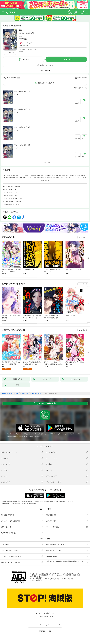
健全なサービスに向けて (55, 550)
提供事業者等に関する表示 (56, 544)
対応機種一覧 (51, 515)
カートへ (25, 59)
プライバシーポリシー (9, 550)
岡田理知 (29, 33)
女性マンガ (14, 193)
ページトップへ (45, 625)
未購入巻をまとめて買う (47, 83)
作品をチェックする (47, 65)
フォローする (33, 33)
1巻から (77, 88)
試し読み (12, 53)
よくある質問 (51, 521)
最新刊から (84, 88)
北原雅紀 (22, 33)
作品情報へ (44, 70)
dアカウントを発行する (45, 613)
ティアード (14, 196)
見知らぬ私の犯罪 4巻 (22, 145)
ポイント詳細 (24, 45)
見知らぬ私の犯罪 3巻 (22, 127)
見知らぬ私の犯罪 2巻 (22, 109)
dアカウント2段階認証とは (11, 556)
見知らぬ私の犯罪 (16, 199)
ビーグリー (13, 190)
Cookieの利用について (54, 556)
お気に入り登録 (82, 78)
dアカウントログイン (9, 533)
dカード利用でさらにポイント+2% (28, 49)
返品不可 (21, 52)
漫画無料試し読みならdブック (10, 394)
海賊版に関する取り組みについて (13, 562)
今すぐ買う (68, 59)
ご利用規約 (5, 544)
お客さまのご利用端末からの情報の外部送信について (65, 562)
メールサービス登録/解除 (10, 521)
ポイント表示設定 (53, 527)
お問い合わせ (6, 527)
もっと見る (82, 237)
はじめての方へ (8, 515)
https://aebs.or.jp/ (37, 581)
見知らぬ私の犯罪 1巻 (22, 92)
